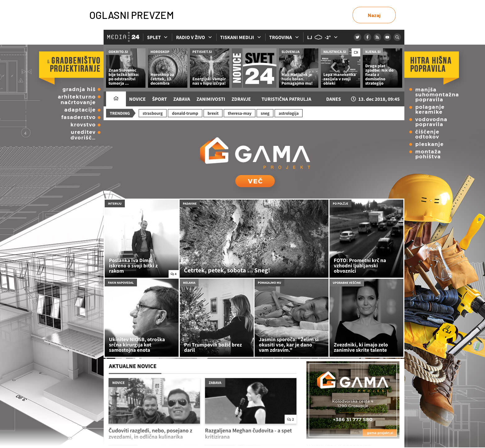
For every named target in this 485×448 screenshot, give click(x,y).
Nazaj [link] (374, 15)
